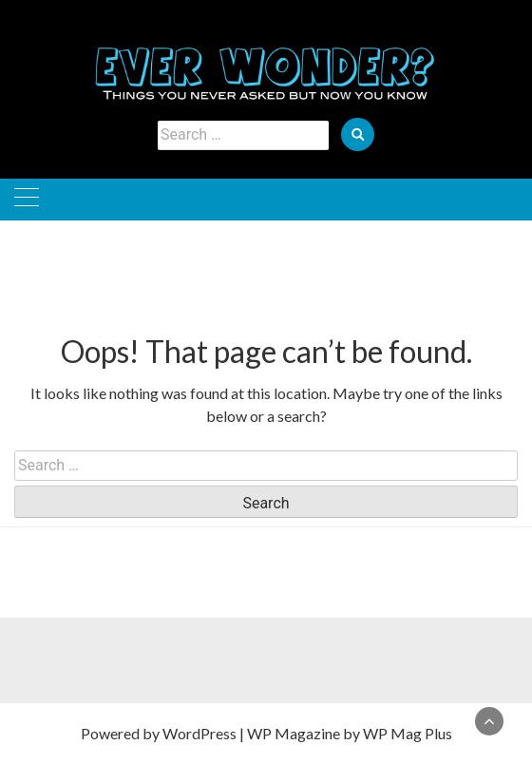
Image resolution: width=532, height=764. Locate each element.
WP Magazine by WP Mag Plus (350, 733)
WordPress (199, 733)
